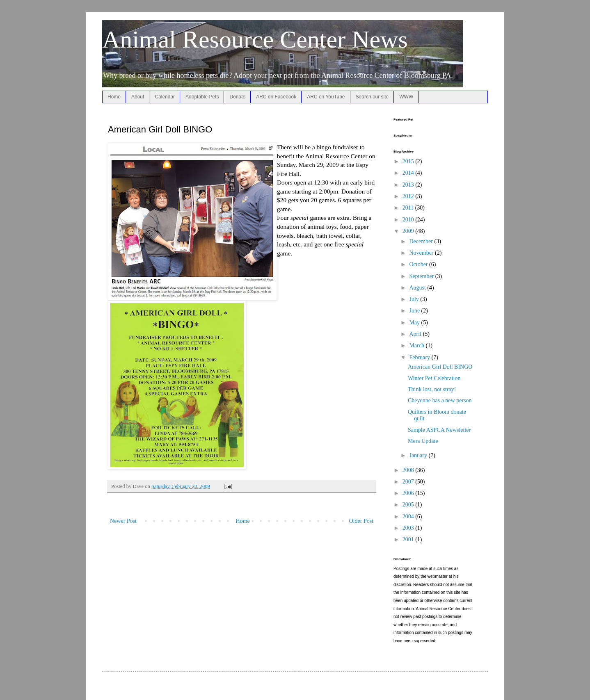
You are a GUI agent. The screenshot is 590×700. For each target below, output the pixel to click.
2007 (409, 482)
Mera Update (423, 441)
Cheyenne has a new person (440, 400)
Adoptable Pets (202, 97)
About (138, 97)
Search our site (372, 97)
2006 (409, 493)
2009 (409, 231)
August (418, 288)
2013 (409, 185)
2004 (409, 516)
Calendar (165, 97)
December (422, 241)
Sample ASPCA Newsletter (439, 430)
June (415, 311)
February (420, 357)
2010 (409, 220)
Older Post (361, 521)
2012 (409, 196)
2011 (409, 208)
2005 (409, 505)
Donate (237, 97)
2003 (409, 528)
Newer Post (123, 521)
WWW (406, 97)
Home (114, 97)
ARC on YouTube (326, 97)
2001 (409, 539)
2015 (409, 161)
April (416, 334)
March (417, 345)
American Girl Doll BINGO (440, 367)
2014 (409, 173)
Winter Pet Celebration (434, 378)
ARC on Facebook (276, 97)
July (415, 299)
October (419, 264)
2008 (409, 470)
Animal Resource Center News (255, 39)
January (419, 455)
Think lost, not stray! (432, 389)
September (422, 276)
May (415, 323)
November (422, 253)
